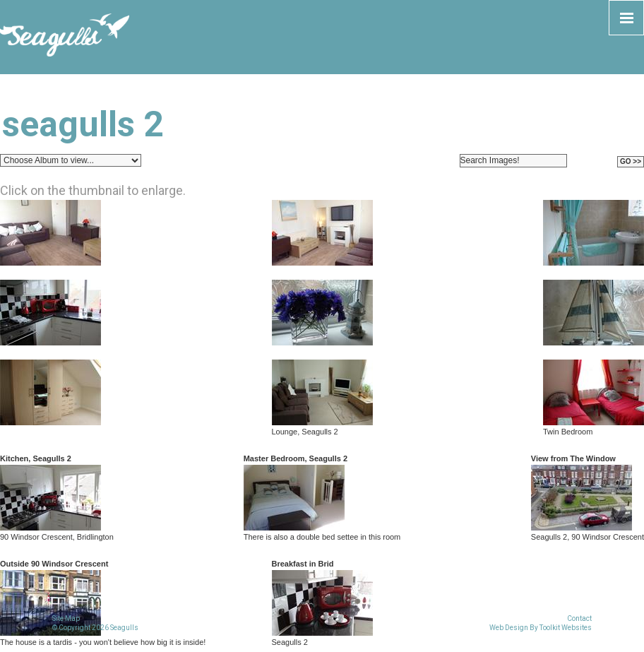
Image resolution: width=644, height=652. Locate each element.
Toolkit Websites (566, 628)
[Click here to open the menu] (626, 18)
